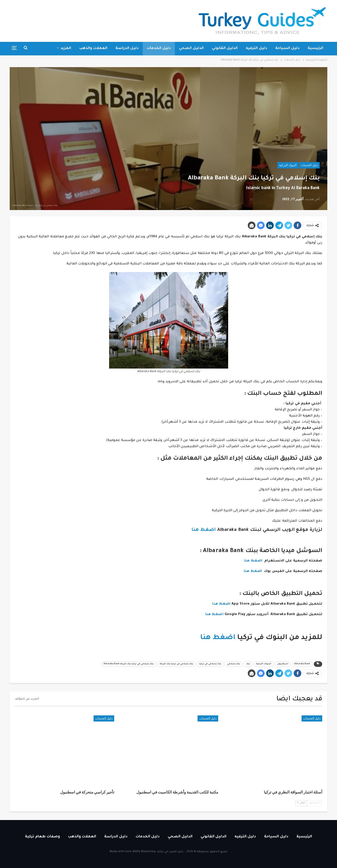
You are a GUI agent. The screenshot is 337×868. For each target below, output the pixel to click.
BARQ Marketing (144, 852)
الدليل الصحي (191, 48)
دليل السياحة (287, 48)
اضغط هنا (204, 530)
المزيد (66, 48)
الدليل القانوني (225, 48)
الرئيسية (315, 48)
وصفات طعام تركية (42, 837)
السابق (315, 803)
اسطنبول (283, 664)
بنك (248, 664)
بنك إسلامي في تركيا (210, 664)
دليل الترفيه (256, 48)
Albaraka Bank (302, 664)
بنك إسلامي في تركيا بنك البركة (176, 664)
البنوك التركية (288, 165)
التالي (301, 803)
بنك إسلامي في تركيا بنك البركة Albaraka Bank (129, 664)
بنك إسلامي (234, 664)
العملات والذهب (93, 48)
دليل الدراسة (127, 48)
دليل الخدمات (159, 48)
